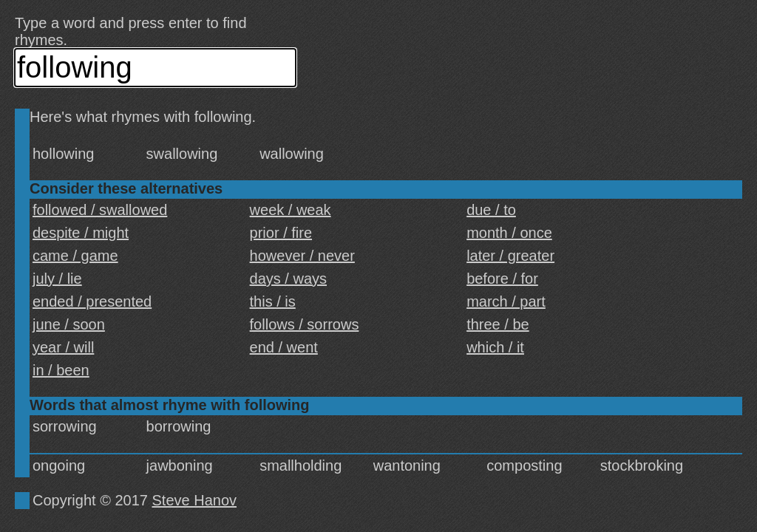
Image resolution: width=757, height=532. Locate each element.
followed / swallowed (100, 210)
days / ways (288, 279)
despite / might (81, 233)
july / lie (57, 279)
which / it (495, 347)
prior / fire (281, 233)
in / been (61, 370)
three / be (498, 324)
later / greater (510, 256)
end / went (284, 347)
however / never (302, 256)
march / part (506, 301)
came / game (75, 256)
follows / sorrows (305, 324)
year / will (63, 347)
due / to (491, 210)
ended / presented (92, 301)
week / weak (291, 210)
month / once (509, 233)
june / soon (69, 324)
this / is (273, 301)
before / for (502, 279)
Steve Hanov (195, 500)
